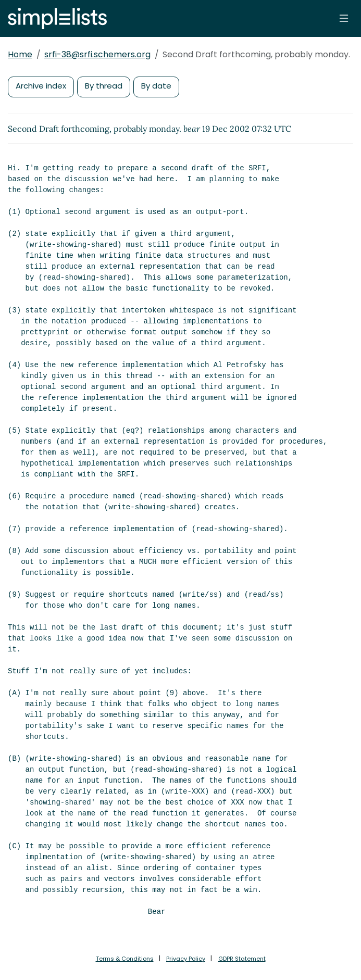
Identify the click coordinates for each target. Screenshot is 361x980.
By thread (104, 86)
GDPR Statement (242, 959)
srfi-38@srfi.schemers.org (97, 54)
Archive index (41, 86)
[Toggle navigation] (344, 18)
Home (20, 54)
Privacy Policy (186, 959)
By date (156, 86)
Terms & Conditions (125, 959)
